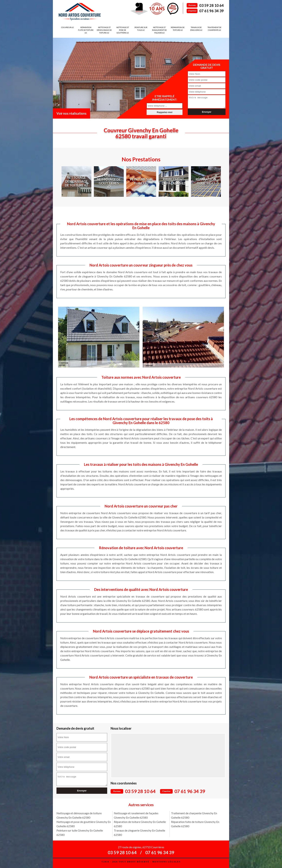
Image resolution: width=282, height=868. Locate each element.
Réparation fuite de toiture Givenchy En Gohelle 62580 (195, 824)
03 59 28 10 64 (211, 5)
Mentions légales (166, 862)
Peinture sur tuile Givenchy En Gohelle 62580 (80, 833)
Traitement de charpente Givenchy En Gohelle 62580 (194, 815)
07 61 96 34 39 (211, 11)
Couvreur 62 (67, 27)
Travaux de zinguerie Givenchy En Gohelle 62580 (139, 833)
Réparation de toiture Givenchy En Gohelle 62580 (140, 824)
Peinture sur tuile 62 (141, 29)
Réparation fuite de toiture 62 (86, 30)
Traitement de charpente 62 (214, 29)
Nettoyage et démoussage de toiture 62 (104, 30)
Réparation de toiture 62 (178, 29)
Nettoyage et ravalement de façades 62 (159, 30)
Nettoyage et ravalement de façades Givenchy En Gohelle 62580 (136, 815)
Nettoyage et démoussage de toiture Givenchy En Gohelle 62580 (79, 815)
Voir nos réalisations (71, 113)
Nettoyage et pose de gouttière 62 (123, 30)
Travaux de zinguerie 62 (196, 29)
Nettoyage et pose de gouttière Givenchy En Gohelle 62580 (84, 824)
